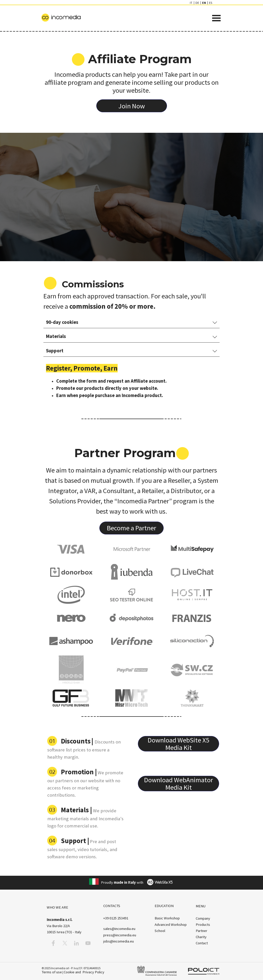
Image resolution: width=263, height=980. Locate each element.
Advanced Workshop (171, 925)
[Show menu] (216, 18)
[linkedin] (76, 943)
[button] (116, 918)
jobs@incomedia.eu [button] (119, 941)
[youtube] (88, 943)
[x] (65, 943)
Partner (201, 931)
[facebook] (53, 943)
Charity (201, 937)
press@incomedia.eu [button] (120, 935)
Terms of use (52, 972)
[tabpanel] (132, 72)
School (160, 931)
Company (203, 918)
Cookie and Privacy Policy (84, 972)
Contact (202, 943)
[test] (132, 106)
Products (203, 925)
